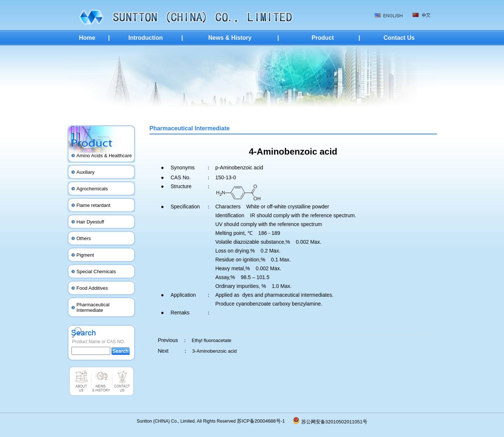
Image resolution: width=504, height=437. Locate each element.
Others (84, 238)
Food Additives (92, 288)
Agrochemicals (92, 189)
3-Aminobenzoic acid (215, 351)
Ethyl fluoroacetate (211, 340)
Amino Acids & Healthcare (104, 156)
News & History (230, 38)
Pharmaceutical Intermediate (93, 307)
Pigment (85, 255)
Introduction (145, 38)
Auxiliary (86, 172)
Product (323, 38)
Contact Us (399, 38)
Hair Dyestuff (90, 222)
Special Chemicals (96, 272)
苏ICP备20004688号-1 (265, 421)
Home (87, 38)
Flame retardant (94, 205)
